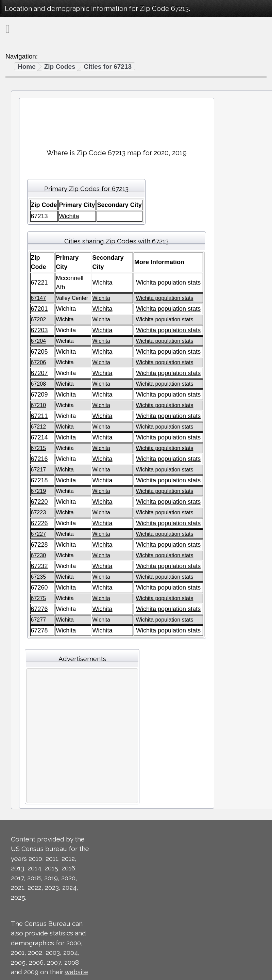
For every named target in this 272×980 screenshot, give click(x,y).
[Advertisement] (116, 120)
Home (27, 67)
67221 (39, 283)
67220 (39, 502)
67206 (39, 362)
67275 (39, 598)
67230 (39, 555)
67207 (39, 373)
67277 (39, 620)
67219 (39, 491)
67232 (39, 566)
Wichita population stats (168, 283)
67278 (39, 630)
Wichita (69, 216)
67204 (39, 341)
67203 (39, 330)
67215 (39, 448)
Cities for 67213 (108, 67)
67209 (39, 395)
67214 (39, 437)
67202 (39, 319)
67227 (39, 534)
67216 (39, 459)
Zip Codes (60, 67)
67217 (39, 470)
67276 (39, 609)
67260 (39, 588)
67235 (39, 577)
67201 (39, 309)
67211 (39, 416)
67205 (39, 352)
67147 (39, 298)
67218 (39, 480)
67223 (39, 512)
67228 (39, 545)
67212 (39, 427)
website (76, 972)
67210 (39, 405)
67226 (39, 523)
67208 (39, 384)
